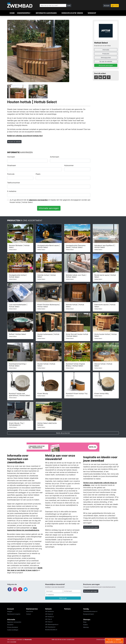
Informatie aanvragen (46, 13)
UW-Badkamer (50, 611)
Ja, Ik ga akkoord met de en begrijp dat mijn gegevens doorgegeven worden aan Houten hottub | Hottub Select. (50, 201)
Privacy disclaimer (13, 627)
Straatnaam (12, 165)
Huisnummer (69, 165)
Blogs (85, 622)
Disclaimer (10, 625)
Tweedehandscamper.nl (90, 611)
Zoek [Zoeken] (69, 5)
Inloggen (10, 611)
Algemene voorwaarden (14, 622)
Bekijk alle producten (63, 433)
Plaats (38, 174)
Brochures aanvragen (106, 65)
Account (107, 6)
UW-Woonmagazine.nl (52, 624)
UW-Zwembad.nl (50, 627)
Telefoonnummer (14, 183)
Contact (29, 614)
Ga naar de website (106, 61)
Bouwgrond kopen (88, 614)
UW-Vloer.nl (49, 622)
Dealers (85, 625)
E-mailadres (12, 191)
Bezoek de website (14, 142)
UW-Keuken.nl (49, 617)
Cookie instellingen (13, 630)
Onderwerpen (23, 13)
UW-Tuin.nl (48, 619)
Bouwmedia (28, 640)
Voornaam (11, 157)
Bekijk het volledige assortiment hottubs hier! (25, 136)
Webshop (92, 13)
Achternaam (55, 157)
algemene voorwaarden (38, 200)
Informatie (106, 50)
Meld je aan (63, 598)
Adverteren (30, 611)
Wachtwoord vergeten (14, 614)
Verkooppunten (106, 58)
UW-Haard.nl (49, 614)
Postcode (11, 174)
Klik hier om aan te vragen (114, 641)
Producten (106, 54)
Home (12, 13)
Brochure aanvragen (91, 591)
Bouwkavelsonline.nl (51, 630)
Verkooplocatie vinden (72, 13)
